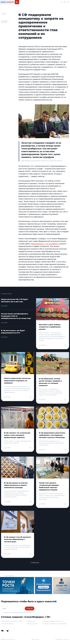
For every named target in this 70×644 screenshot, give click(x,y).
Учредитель (31, 621)
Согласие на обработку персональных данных (17, 613)
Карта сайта (35, 639)
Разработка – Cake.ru (62, 639)
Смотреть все (35, 563)
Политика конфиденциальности (53, 621)
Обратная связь (32, 624)
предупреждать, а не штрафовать (45, 244)
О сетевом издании (7, 624)
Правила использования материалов (55, 624)
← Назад (4, 14)
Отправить (30, 608)
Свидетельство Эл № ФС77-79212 (11, 621)
